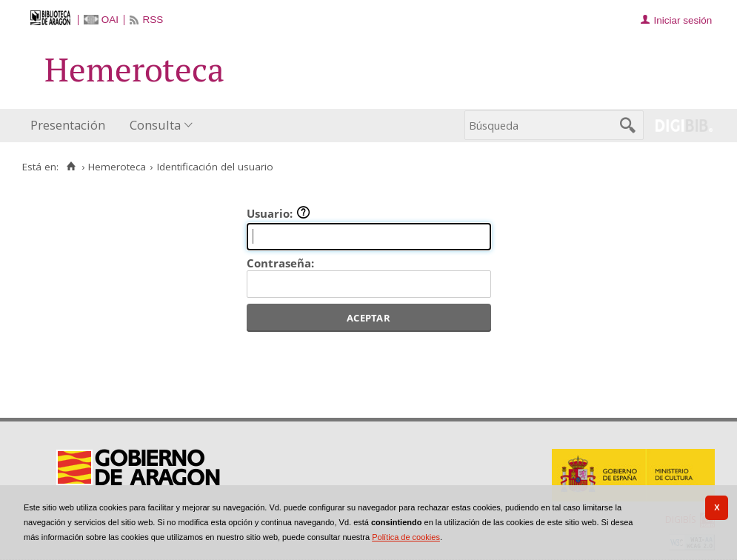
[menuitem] (71, 126)
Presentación (68, 125)
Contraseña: (280, 263)
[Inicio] (71, 167)
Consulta (155, 125)
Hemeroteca (117, 167)
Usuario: (279, 213)
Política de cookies (406, 537)
